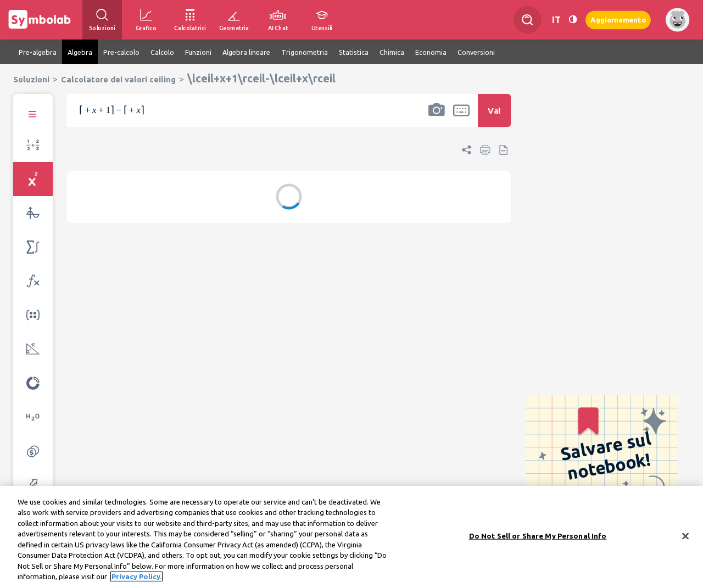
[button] (437, 117)
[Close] (685, 539)
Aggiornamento (618, 19)
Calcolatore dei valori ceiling (118, 79)
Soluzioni (31, 79)
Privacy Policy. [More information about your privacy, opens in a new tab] (136, 579)
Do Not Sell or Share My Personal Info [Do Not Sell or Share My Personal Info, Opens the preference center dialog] (538, 538)
